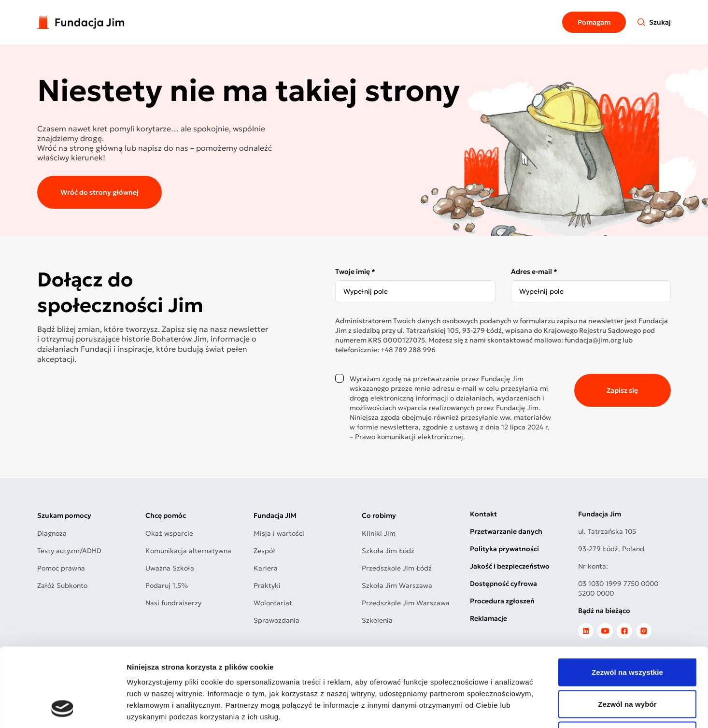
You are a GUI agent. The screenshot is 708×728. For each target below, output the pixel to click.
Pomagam (594, 22)
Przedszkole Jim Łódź (397, 568)
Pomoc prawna (61, 568)
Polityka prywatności (504, 549)
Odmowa (627, 664)
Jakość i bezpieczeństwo (510, 566)
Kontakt (483, 514)
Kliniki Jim (379, 533)
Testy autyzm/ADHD (69, 551)
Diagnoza (52, 533)
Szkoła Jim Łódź (388, 551)
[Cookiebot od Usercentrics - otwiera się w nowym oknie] (63, 709)
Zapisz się (622, 390)
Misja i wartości (279, 533)
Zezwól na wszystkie (627, 601)
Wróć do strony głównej (99, 192)
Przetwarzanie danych (506, 531)
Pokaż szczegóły (515, 709)
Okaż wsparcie (169, 533)
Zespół (264, 551)
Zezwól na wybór (627, 633)
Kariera (266, 568)
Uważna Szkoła (170, 568)
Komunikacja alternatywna (188, 551)
